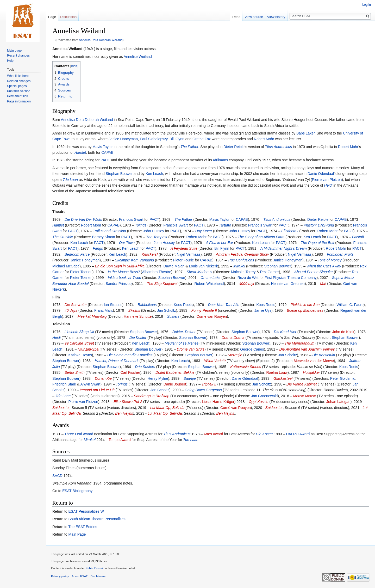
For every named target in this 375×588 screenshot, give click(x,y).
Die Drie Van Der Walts (83, 219)
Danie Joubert (175, 384)
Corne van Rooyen (212, 316)
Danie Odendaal (321, 174)
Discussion (68, 17)
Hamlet (80, 152)
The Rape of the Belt (317, 243)
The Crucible (63, 237)
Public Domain (95, 568)
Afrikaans (220, 160)
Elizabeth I (290, 231)
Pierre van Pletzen (327, 180)
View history (276, 17)
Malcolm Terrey (243, 272)
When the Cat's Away (324, 266)
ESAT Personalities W (86, 511)
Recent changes (18, 56)
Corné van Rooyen (236, 408)
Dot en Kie (103, 378)
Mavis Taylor (103, 147)
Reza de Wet (248, 278)
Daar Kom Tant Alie (224, 305)
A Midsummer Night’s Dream (284, 248)
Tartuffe (225, 225)
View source (254, 17)
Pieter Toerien (81, 272)
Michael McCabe (66, 266)
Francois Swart (131, 219)
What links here (18, 76)
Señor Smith (75, 372)
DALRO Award (298, 434)
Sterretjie (235, 355)
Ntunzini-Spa (88, 349)
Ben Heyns (124, 413)
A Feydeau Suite (184, 248)
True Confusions (241, 260)
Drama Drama (233, 338)
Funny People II (204, 310)
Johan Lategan (338, 402)
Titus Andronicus (278, 147)
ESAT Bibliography (77, 491)
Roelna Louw (277, 372)
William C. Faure (350, 305)
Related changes (19, 81)
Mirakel (239, 266)
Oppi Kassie (258, 402)
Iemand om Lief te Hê (97, 390)
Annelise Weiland (138, 57)
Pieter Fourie (183, 260)
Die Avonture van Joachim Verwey (307, 349)
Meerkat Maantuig (92, 316)
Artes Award (213, 434)
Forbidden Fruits (340, 254)
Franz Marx (104, 310)
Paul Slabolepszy (154, 139)
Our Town (127, 243)
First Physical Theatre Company (291, 278)
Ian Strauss (113, 305)
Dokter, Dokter (184, 332)
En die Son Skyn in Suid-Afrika (120, 266)
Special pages (17, 86)
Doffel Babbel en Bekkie (175, 372)
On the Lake (210, 278)
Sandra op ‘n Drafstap (152, 396)
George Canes (252, 349)
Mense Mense (305, 396)
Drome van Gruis (191, 349)
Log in (367, 5)
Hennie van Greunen (288, 284)
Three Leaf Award (79, 434)
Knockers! (149, 254)
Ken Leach (154, 174)
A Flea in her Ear (220, 243)
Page (52, 17)
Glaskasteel (283, 378)
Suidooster (61, 408)
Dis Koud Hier (285, 332)
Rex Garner (270, 272)
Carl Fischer (130, 372)
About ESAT (80, 576)
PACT (105, 160)
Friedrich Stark (64, 384)
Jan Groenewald (264, 396)
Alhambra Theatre (157, 272)
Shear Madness (199, 272)
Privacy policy (60, 576)
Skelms (134, 310)
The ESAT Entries (83, 527)
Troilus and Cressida (109, 231)
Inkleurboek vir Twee (124, 278)
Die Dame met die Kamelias (130, 355)
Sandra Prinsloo (119, 284)
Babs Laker (305, 133)
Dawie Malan (174, 266)
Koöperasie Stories (246, 367)
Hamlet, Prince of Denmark (117, 361)
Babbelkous (147, 305)
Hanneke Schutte (138, 316)
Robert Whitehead (209, 284)
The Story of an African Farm (261, 237)
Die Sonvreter (76, 305)
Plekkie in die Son (305, 305)
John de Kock (343, 332)
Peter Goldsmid (343, 378)
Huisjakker (311, 372)
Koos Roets (183, 305)
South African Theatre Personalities (97, 519)
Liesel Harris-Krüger (218, 402)
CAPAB (107, 152)
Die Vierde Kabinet (302, 384)
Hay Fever (204, 231)
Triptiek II (209, 384)
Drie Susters (145, 367)
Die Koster (138, 338)
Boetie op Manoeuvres (305, 310)
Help (10, 61)
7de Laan (70, 180)
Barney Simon (104, 237)
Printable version (19, 91)
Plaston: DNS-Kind (319, 225)
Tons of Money (330, 260)
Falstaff (358, 237)
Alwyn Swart (90, 384)
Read (236, 17)
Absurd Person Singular (314, 272)
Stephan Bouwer (119, 174)
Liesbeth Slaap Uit (79, 332)
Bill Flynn (177, 139)
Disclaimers (98, 576)
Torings (122, 384)
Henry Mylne (158, 378)
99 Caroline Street (79, 343)
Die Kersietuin (324, 355)
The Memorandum (299, 343)
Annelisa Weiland (67, 49)
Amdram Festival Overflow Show (242, 254)
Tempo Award (120, 440)
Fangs (98, 248)
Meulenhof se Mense (182, 343)
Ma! (323, 284)
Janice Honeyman (123, 139)
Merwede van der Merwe (314, 361)
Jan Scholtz (166, 310)
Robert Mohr (264, 139)
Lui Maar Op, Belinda (167, 408)
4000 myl (247, 284)
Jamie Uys (263, 310)
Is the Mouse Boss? (124, 272)
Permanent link (17, 96)
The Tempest (157, 237)
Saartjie (190, 378)
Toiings (141, 225)
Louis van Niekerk (203, 266)
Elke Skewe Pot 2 (128, 402)
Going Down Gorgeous (203, 390)
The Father (189, 147)
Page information (19, 101)
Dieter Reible (234, 147)
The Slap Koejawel (162, 284)
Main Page (77, 534)
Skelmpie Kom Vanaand (134, 260)
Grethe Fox (202, 139)
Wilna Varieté (215, 361)
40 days (71, 310)
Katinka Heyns (80, 355)
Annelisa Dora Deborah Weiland (101, 40)
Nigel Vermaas (189, 254)
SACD (57, 476)
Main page (14, 51)
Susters (173, 316)
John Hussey (154, 231)
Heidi (328, 185)
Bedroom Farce (77, 254)
